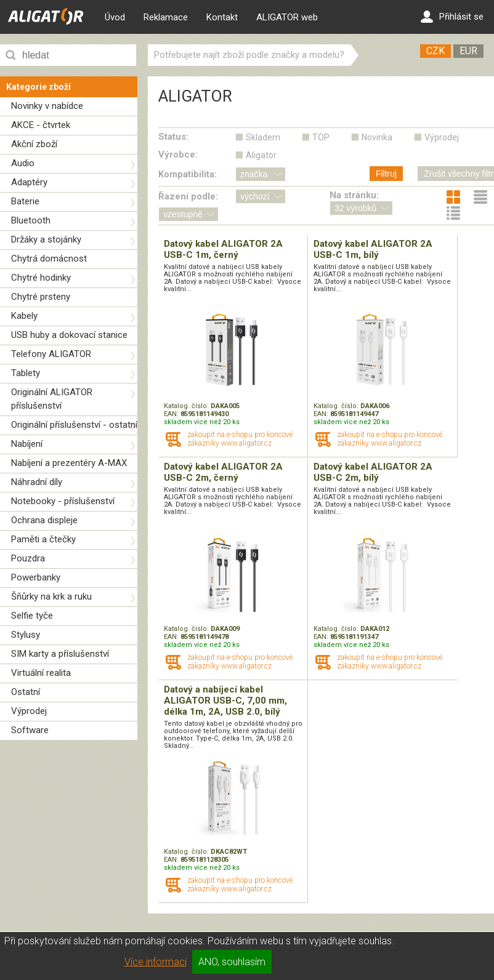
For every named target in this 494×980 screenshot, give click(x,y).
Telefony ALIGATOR (51, 354)
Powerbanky (36, 577)
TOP (321, 137)
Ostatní (26, 692)
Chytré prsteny (41, 297)
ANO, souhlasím (232, 962)
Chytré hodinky (41, 278)
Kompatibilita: (188, 174)
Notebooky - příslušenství (63, 501)
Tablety (26, 373)
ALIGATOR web (287, 17)
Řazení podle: (188, 196)
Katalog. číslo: (187, 406)
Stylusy (26, 635)
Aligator (261, 155)
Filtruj (386, 174)
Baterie (25, 201)
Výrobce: (178, 155)
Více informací (156, 962)
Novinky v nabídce (47, 106)
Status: (173, 137)
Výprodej (29, 711)
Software (30, 730)
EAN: (172, 414)
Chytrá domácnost (49, 259)
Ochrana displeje (44, 520)
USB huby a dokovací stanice (69, 335)
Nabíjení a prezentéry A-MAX (69, 463)
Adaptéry (29, 182)
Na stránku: (354, 195)
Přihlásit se (452, 17)
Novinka (377, 137)
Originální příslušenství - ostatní (74, 425)
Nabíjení (27, 444)
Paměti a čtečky (43, 539)
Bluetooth (31, 220)
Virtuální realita (41, 673)
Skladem (263, 137)
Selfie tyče (32, 616)
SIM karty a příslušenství (60, 654)
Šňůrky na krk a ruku (51, 596)
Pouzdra (28, 558)
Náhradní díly (37, 482)
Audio (23, 163)
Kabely (24, 316)
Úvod (115, 17)
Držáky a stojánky (46, 239)
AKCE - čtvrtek (41, 125)
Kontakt (222, 17)
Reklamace (166, 17)
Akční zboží (34, 144)
